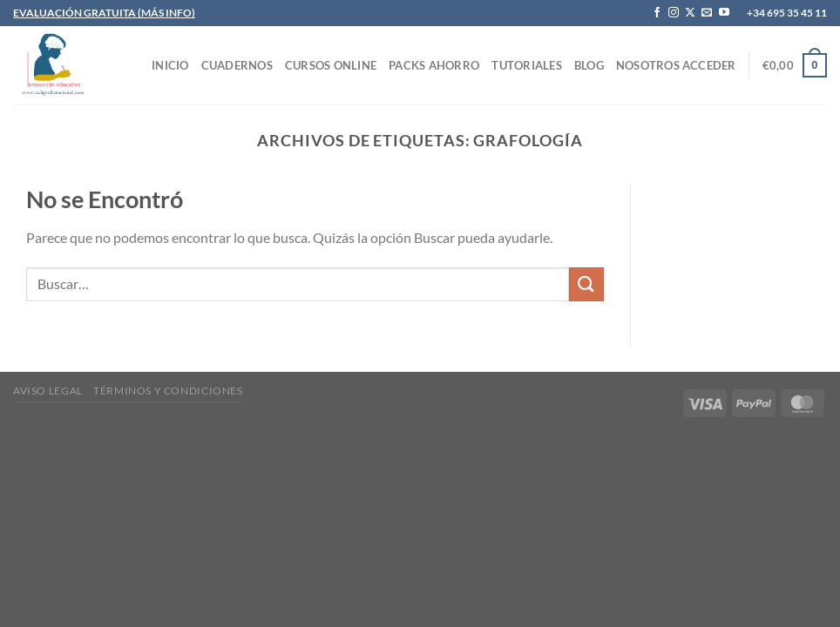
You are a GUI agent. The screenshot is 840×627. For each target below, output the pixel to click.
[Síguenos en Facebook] (657, 13)
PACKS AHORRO (434, 65)
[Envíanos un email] (707, 13)
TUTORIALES (527, 65)
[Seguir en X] (690, 13)
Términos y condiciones (168, 391)
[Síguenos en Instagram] (674, 13)
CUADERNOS (237, 65)
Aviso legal (48, 391)
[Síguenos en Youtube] (724, 13)
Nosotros (648, 65)
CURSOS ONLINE (331, 65)
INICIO (170, 65)
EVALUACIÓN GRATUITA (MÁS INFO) (104, 13)
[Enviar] (586, 284)
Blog (589, 65)
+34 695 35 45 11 (787, 13)
